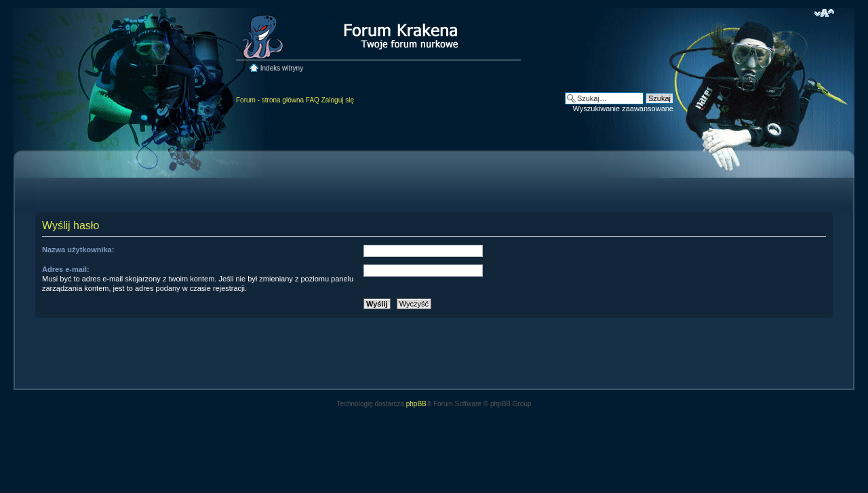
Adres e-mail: (66, 269)
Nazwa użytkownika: (78, 250)
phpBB (416, 404)
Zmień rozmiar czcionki (824, 13)
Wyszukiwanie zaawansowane (623, 109)
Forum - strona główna (270, 100)
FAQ (313, 100)
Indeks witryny (282, 68)
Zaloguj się (338, 100)
